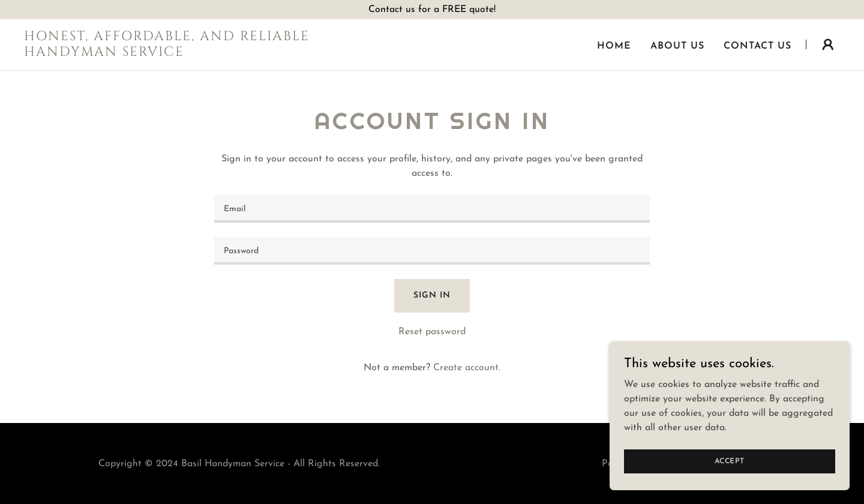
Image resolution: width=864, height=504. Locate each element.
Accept (730, 469)
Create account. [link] (467, 368)
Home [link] (614, 46)
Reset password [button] (432, 332)
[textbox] (432, 209)
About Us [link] (677, 46)
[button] (828, 44)
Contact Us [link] (757, 46)
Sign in (432, 295)
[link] (167, 53)
